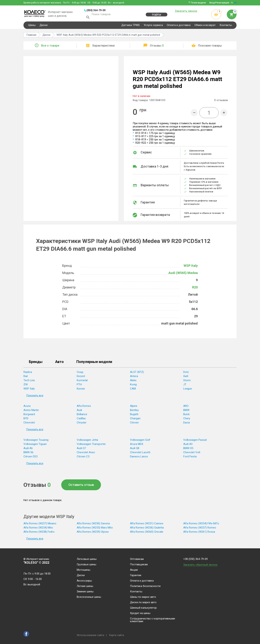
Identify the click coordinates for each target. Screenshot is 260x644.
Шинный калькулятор (143, 608)
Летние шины (85, 586)
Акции (134, 570)
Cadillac (81, 419)
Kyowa (81, 390)
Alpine (134, 407)
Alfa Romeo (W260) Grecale (147, 533)
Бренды (36, 363)
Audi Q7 (81, 449)
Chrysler (82, 423)
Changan (135, 419)
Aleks (133, 381)
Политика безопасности (145, 586)
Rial (26, 377)
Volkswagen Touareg (36, 441)
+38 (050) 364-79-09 (195, 559)
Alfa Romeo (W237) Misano (40, 524)
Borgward (29, 415)
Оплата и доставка (179, 26)
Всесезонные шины (89, 597)
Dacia (187, 423)
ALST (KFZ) (137, 373)
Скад (80, 373)
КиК (186, 377)
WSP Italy (191, 266)
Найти (157, 17)
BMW (186, 411)
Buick (186, 415)
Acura (27, 407)
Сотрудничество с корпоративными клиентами (152, 620)
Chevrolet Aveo (86, 453)
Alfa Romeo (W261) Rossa (199, 533)
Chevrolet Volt (192, 453)
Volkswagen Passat (195, 441)
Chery (187, 419)
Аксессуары (84, 581)
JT (185, 385)
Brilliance (82, 415)
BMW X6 (28, 453)
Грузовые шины (86, 565)
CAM (133, 390)
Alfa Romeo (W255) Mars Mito (95, 528)
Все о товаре (50, 46)
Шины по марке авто (143, 597)
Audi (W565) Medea (183, 274)
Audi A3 (188, 445)
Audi (79, 411)
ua (235, 3)
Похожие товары (210, 46)
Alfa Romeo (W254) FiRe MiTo (201, 524)
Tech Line (29, 381)
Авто (59, 363)
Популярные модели (94, 363)
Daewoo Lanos (139, 457)
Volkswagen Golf (140, 441)
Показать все (35, 396)
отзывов (221, 101)
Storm (187, 381)
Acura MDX (137, 445)
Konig (133, 385)
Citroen (134, 423)
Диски (44, 26)
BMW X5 (188, 449)
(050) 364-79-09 (96, 10)
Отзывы (157, 46)
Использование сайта (90, 635)
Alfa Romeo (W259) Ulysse (93, 533)
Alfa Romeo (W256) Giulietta (147, 528)
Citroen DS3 (31, 457)
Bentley (134, 411)
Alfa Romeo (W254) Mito (38, 528)
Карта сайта (117, 635)
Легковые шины (87, 559)
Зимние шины (85, 592)
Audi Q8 (135, 449)
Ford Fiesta (190, 457)
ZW (26, 385)
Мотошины (84, 570)
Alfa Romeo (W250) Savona (93, 524)
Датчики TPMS (131, 26)
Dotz (186, 373)
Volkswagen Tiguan (35, 445)
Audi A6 (28, 449)
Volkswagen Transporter (91, 445)
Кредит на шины (140, 613)
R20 (195, 288)
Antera (134, 377)
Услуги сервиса (153, 26)
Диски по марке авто (143, 602)
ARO (186, 407)
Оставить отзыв (81, 486)
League (188, 390)
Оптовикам (137, 559)
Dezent (81, 377)
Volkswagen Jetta (87, 441)
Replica (28, 373)
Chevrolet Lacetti (140, 453)
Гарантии (136, 575)
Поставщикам (139, 565)
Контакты (226, 26)
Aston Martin (31, 411)
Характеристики (103, 46)
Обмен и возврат (205, 26)
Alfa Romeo (84, 407)
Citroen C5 (83, 457)
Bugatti (134, 415)
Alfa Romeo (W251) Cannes (147, 524)
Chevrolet (29, 423)
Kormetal (82, 381)
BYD (26, 419)
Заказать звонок (186, 11)
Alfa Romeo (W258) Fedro (39, 533)
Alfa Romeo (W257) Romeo (200, 528)
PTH (79, 385)
